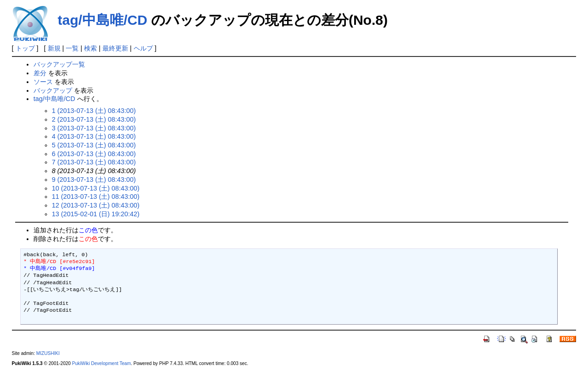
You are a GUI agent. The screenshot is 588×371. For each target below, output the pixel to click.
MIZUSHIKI (48, 353)
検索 (90, 48)
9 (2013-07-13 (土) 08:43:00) (94, 180)
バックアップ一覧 (59, 64)
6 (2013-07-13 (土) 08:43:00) (94, 154)
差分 (40, 73)
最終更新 (115, 48)
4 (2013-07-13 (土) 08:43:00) (94, 136)
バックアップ (53, 90)
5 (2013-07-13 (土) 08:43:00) (94, 145)
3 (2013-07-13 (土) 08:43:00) (94, 128)
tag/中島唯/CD (103, 20)
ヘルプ (143, 48)
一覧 (72, 48)
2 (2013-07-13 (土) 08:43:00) (94, 119)
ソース (43, 82)
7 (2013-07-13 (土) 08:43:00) (94, 162)
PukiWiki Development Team (102, 363)
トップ (25, 48)
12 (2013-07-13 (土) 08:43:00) (96, 205)
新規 (54, 48)
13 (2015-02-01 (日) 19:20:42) (96, 214)
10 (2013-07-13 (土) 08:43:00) (96, 188)
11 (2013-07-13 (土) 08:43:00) (96, 197)
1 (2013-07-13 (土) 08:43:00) (94, 111)
